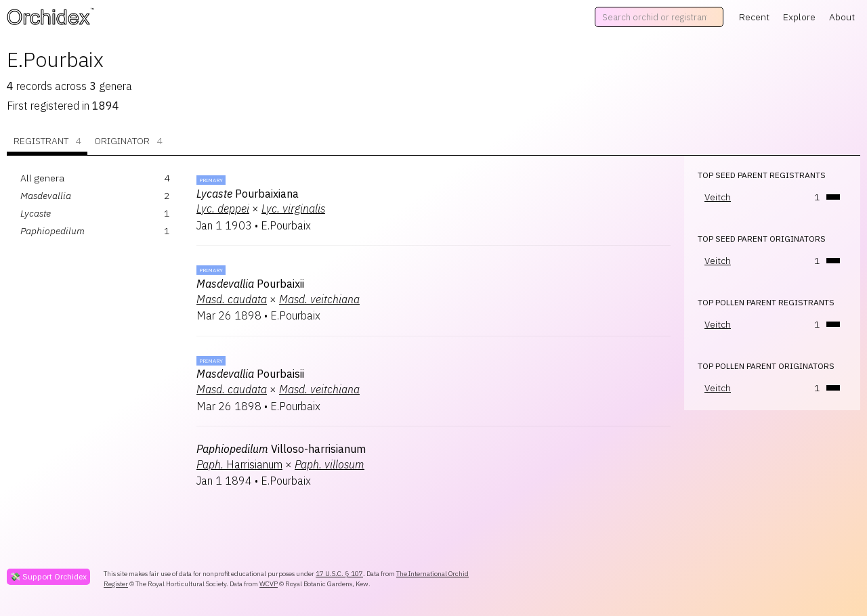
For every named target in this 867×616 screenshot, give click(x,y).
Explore (799, 17)
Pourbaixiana (248, 194)
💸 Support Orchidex (48, 576)
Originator (128, 141)
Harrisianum (239, 464)
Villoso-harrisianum (281, 449)
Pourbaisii (250, 374)
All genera (42, 178)
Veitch (718, 197)
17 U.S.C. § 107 (339, 574)
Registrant (47, 141)
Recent (754, 17)
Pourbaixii (250, 284)
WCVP (269, 584)
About (842, 17)
